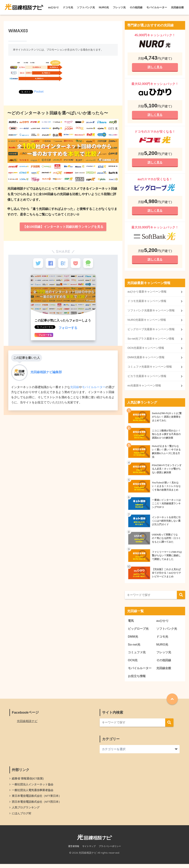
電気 (131, 623)
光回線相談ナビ (27, 724)
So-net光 (134, 647)
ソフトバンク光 (86, 7)
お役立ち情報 (137, 679)
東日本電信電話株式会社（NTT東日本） (37, 800)
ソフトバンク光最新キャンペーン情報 (151, 312)
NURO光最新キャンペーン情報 (147, 321)
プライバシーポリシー (110, 850)
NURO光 (104, 7)
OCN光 (133, 663)
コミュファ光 (137, 655)
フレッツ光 (119, 7)
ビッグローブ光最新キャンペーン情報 (151, 331)
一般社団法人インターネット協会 (33, 788)
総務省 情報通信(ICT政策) (28, 782)
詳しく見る (155, 67)
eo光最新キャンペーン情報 (144, 388)
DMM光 (133, 639)
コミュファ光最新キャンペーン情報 (150, 369)
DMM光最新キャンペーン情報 (146, 359)
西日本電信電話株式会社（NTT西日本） (37, 805)
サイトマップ (89, 850)
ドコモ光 (68, 7)
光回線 (75, 388)
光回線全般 (177, 7)
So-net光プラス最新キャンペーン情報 (151, 340)
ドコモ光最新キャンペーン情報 (147, 302)
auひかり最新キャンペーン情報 (147, 293)
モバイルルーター (157, 7)
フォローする (68, 329)
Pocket (39, 92)
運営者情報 (74, 850)
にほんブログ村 (22, 817)
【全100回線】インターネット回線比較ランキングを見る (63, 227)
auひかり (54, 7)
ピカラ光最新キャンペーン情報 (147, 378)
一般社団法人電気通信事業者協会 (33, 794)
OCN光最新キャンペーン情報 (146, 350)
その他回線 (136, 7)
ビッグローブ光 (139, 631)
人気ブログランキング (26, 811)
